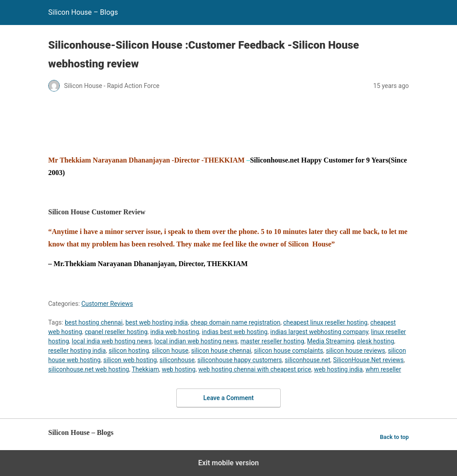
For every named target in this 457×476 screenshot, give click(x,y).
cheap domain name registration (235, 322)
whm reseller (383, 369)
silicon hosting (129, 351)
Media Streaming (331, 341)
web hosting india (338, 369)
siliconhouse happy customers (239, 360)
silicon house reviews (355, 351)
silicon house (170, 351)
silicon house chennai (221, 351)
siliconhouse (177, 360)
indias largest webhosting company (319, 332)
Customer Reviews (107, 304)
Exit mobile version (228, 463)
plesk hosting (376, 341)
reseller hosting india (77, 351)
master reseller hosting (272, 341)
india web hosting (175, 332)
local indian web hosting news (196, 341)
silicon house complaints (289, 351)
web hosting (179, 369)
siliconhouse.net (307, 360)
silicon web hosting (130, 360)
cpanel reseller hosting (116, 332)
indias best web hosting (235, 332)
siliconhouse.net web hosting (89, 369)
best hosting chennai (93, 322)
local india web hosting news (112, 341)
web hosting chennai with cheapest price (255, 369)
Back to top (394, 437)
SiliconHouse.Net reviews (368, 360)
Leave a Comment (229, 398)
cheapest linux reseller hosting (325, 322)
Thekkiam (145, 369)
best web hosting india (157, 322)
